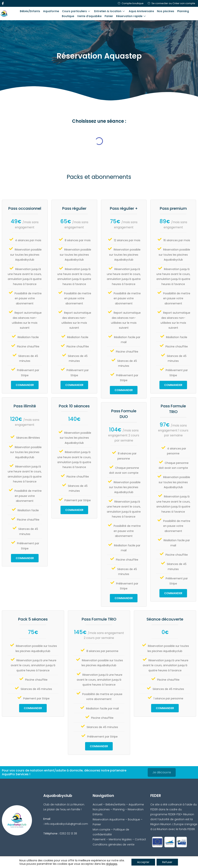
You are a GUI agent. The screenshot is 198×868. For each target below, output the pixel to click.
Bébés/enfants (115, 804)
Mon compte (101, 830)
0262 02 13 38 (68, 833)
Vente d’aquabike (89, 16)
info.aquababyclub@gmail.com (66, 824)
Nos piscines (166, 11)
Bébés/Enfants (30, 11)
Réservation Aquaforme (109, 819)
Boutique (68, 16)
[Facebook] (3, 3)
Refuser (167, 862)
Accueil (97, 804)
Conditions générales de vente (114, 844)
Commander (25, 385)
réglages (112, 864)
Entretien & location (109, 11)
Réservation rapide (131, 16)
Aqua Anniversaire (141, 11)
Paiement (99, 839)
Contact (140, 839)
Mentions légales (120, 839)
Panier (109, 16)
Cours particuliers (76, 11)
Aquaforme (51, 11)
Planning (183, 11)
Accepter (143, 862)
